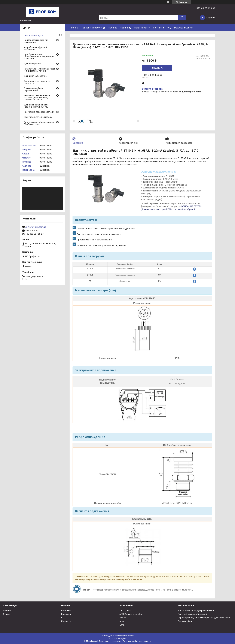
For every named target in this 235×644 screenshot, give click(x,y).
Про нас (112, 28)
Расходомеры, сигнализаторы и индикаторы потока (39, 70)
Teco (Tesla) (125, 610)
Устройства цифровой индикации (35, 48)
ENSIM (123, 618)
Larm (122, 625)
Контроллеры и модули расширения (36, 41)
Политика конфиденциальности (137, 641)
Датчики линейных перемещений (33, 89)
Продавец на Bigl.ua (117, 638)
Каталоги (66, 614)
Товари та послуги (92, 28)
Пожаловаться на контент (110, 641)
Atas (122, 621)
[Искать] (182, 18)
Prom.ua (131, 636)
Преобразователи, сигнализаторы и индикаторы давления (39, 57)
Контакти (158, 28)
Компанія (66, 610)
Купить (159, 68)
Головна (74, 28)
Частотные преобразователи (39, 112)
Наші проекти (142, 28)
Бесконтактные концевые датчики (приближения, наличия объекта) (37, 98)
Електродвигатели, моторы (38, 117)
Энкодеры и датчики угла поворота (37, 82)
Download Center (183, 28)
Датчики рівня (185, 621)
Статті (6, 614)
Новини (124, 28)
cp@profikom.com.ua (36, 227)
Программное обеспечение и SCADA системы (39, 123)
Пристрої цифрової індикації (193, 614)
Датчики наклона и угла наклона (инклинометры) (36, 106)
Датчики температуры (35, 76)
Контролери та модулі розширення (196, 610)
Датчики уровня (32, 64)
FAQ (169, 28)
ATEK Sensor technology (131, 614)
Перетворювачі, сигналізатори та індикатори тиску (204, 618)
